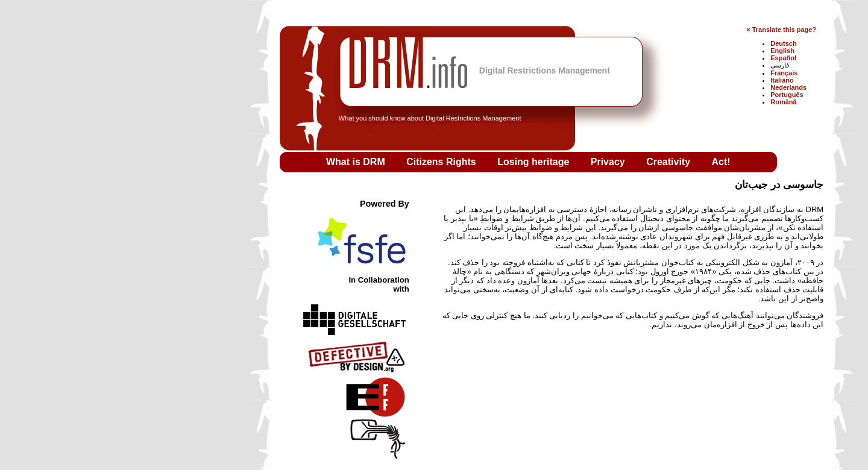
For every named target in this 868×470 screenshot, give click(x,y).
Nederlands (671, 87)
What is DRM (239, 162)
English (665, 51)
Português (669, 95)
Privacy (492, 162)
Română (666, 102)
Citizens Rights (325, 162)
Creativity (552, 162)
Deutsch (666, 43)
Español (666, 58)
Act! (604, 162)
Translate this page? (667, 30)
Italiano (665, 80)
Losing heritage (417, 162)
